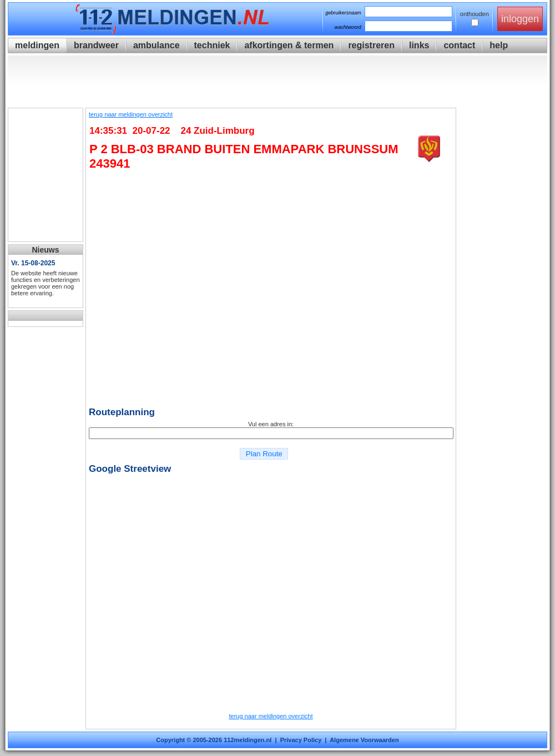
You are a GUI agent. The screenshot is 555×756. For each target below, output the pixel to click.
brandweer (96, 45)
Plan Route (264, 454)
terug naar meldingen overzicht (131, 114)
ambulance (157, 45)
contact (459, 45)
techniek (212, 45)
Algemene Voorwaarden (364, 740)
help (499, 45)
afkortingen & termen (289, 45)
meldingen (37, 45)
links (419, 45)
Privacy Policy (301, 740)
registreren (371, 45)
